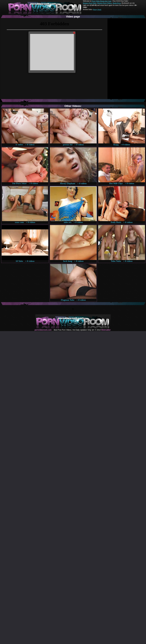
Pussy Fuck (97, 9)
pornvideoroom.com (43, 330)
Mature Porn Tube (90, 3)
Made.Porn (117, 3)
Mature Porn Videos (105, 3)
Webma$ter (106, 330)
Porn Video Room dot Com (101, 1)
